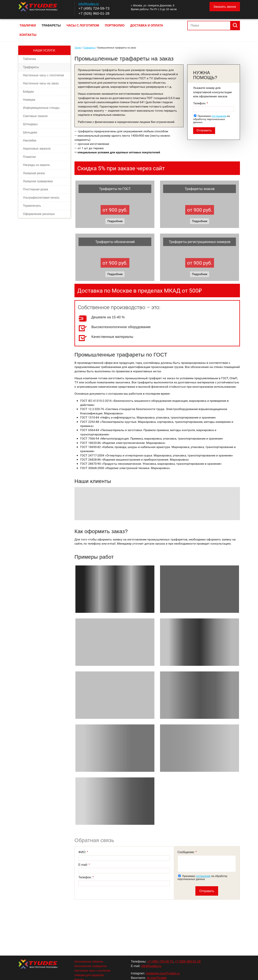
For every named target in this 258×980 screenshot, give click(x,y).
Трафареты (51, 25)
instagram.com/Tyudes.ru (163, 973)
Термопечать (32, 206)
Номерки (29, 100)
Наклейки (30, 140)
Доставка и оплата (147, 25)
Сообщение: (187, 852)
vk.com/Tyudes (157, 978)
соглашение (219, 116)
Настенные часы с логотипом (43, 75)
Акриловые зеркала (37, 149)
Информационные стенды (41, 108)
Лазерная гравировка (38, 181)
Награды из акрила (36, 165)
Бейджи (28, 92)
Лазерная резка (34, 173)
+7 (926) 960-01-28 (94, 13)
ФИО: (83, 852)
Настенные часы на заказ (41, 83)
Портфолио (115, 25)
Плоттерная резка (36, 189)
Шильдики (30, 132)
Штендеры (30, 124)
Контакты (28, 35)
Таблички (28, 25)
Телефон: (200, 103)
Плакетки (29, 157)
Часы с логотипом (83, 25)
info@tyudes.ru (89, 4)
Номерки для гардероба (89, 975)
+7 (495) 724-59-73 (94, 8)
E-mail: (83, 865)
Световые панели (35, 116)
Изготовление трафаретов (91, 966)
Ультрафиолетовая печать (41, 198)
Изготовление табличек (89, 962)
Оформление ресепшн (39, 214)
